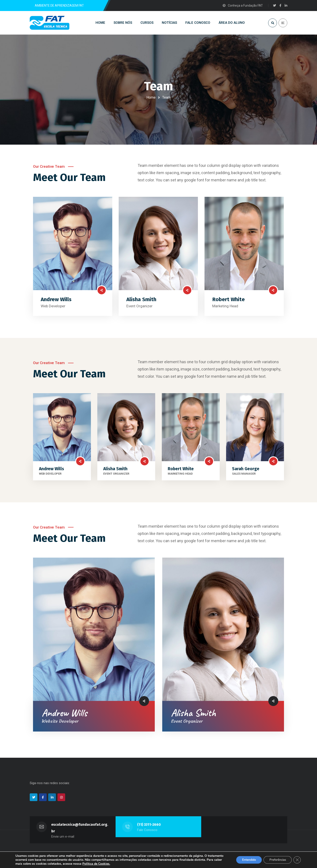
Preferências (276, 860)
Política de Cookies (124, 864)
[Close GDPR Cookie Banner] (297, 860)
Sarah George (246, 472)
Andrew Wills (56, 302)
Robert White (229, 302)
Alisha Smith (141, 302)
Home (151, 97)
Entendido (245, 860)
